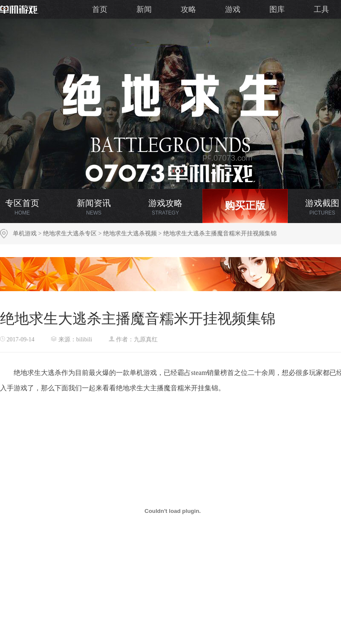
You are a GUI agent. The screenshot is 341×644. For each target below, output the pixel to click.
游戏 (233, 9)
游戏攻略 (165, 207)
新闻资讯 (94, 207)
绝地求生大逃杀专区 (70, 233)
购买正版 (245, 206)
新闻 (144, 9)
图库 (277, 9)
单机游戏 (25, 233)
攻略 (188, 9)
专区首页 (22, 207)
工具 (321, 9)
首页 (100, 9)
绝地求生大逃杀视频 (130, 233)
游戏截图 (322, 207)
